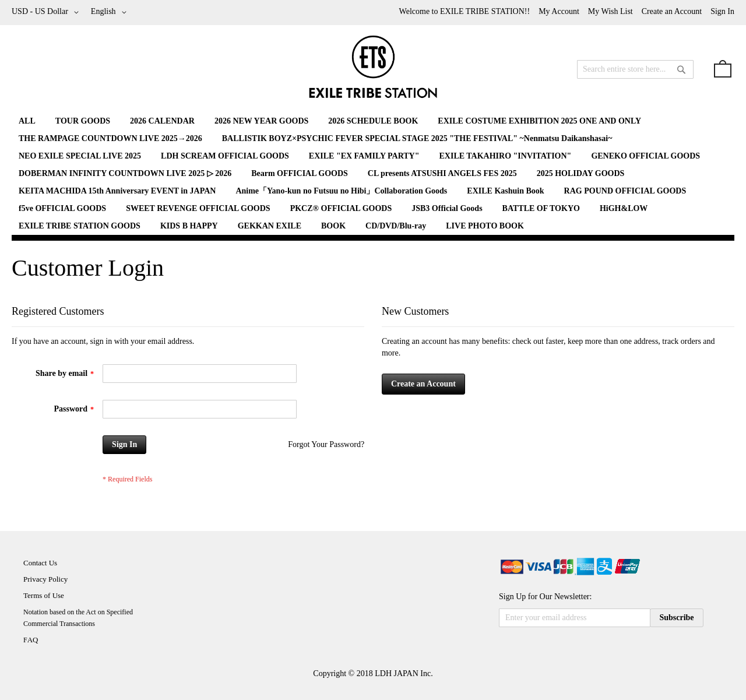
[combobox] (635, 69)
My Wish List (610, 11)
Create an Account (672, 11)
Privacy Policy (45, 579)
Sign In (722, 11)
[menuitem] (27, 121)
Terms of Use (44, 595)
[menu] (373, 174)
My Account (559, 11)
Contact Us (40, 563)
